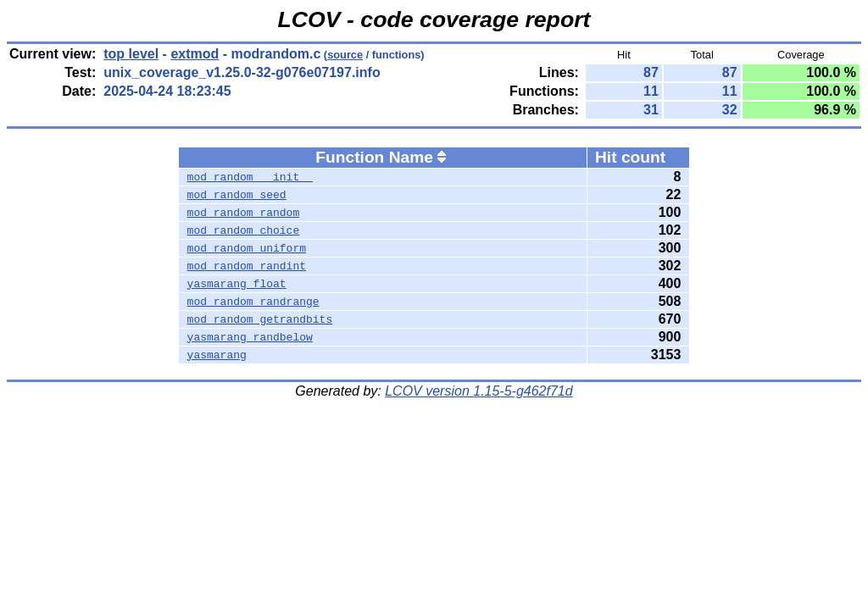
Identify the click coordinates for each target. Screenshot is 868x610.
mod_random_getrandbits (260, 319)
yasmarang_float (237, 284)
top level (131, 54)
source (345, 55)
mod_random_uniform (247, 248)
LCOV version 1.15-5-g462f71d (479, 391)
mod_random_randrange (253, 302)
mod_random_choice (244, 230)
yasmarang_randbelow (250, 337)
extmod (195, 54)
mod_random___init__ (250, 177)
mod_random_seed (237, 195)
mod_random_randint (247, 266)
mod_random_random (244, 213)
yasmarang (217, 355)
